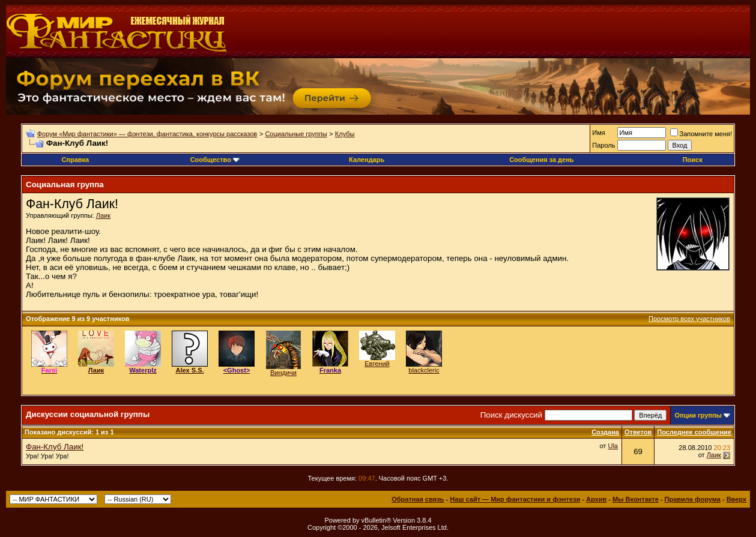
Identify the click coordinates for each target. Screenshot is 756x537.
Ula (613, 446)
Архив (596, 499)
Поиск (693, 160)
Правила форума (693, 499)
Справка (75, 160)
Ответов (638, 432)
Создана (605, 432)
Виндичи (283, 373)
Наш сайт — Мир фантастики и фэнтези (515, 499)
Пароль (603, 145)
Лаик (103, 215)
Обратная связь (418, 499)
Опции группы (698, 415)
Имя (598, 133)
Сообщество (215, 160)
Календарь (367, 160)
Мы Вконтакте (636, 499)
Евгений (377, 364)
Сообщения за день (541, 160)
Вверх (736, 499)
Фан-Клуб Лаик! (55, 447)
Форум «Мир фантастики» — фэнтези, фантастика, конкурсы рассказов (147, 134)
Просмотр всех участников (689, 319)
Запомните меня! (701, 134)
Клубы (345, 134)
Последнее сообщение (694, 432)
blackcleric (424, 370)
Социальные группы (296, 134)
